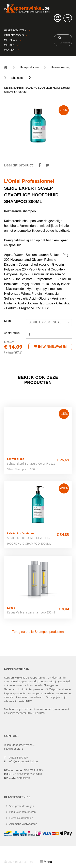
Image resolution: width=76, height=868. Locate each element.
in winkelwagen (50, 347)
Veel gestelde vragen (22, 806)
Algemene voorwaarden (23, 824)
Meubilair (11, 40)
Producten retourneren (22, 812)
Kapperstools (14, 35)
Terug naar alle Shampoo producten (38, 632)
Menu (48, 862)
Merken (9, 45)
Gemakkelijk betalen (21, 818)
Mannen (9, 50)
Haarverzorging (61, 67)
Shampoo (17, 78)
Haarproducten (15, 31)
